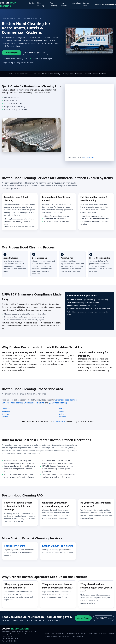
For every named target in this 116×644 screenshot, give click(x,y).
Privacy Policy (92, 633)
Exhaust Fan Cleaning (73, 633)
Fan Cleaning (53, 4)
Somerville (6, 411)
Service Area (86, 4)
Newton (5, 417)
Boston (8, 4)
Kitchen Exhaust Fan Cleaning (58, 546)
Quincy (62, 414)
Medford (63, 417)
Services (32, 3)
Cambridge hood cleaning (66, 400)
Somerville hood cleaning (12, 403)
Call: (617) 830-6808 (103, 618)
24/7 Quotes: (105, 4)
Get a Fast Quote (12, 53)
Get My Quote (83, 618)
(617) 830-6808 (88, 157)
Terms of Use (103, 633)
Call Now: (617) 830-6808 (36, 53)
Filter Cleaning (41, 4)
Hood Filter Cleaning (15, 546)
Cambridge (6, 409)
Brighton (63, 411)
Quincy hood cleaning (58, 403)
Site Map (111, 633)
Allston (62, 409)
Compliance (77, 3)
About (47, 633)
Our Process (64, 4)
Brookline (6, 414)
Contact (84, 633)
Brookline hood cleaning (34, 403)
